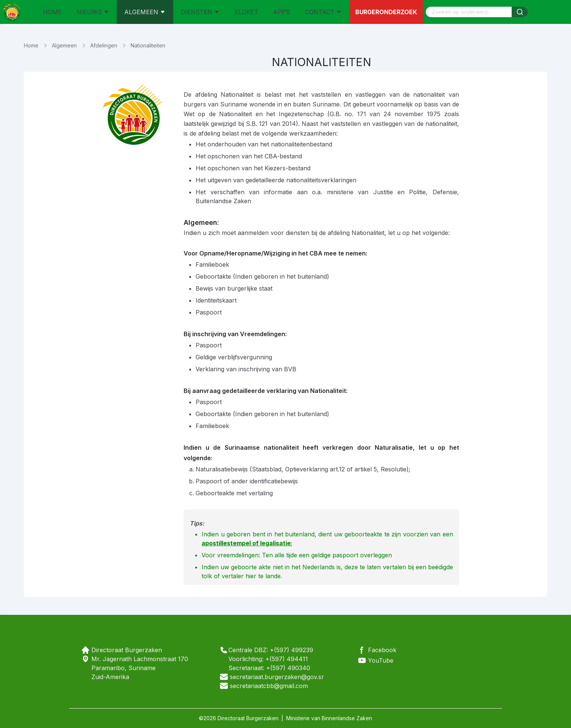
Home (31, 45)
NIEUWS (93, 12)
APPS (282, 12)
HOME (52, 12)
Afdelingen (104, 45)
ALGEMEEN (145, 12)
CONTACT (323, 12)
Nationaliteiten (148, 45)
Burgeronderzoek (386, 12)
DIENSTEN (200, 12)
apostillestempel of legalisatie (246, 543)
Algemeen (64, 45)
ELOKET (247, 12)
